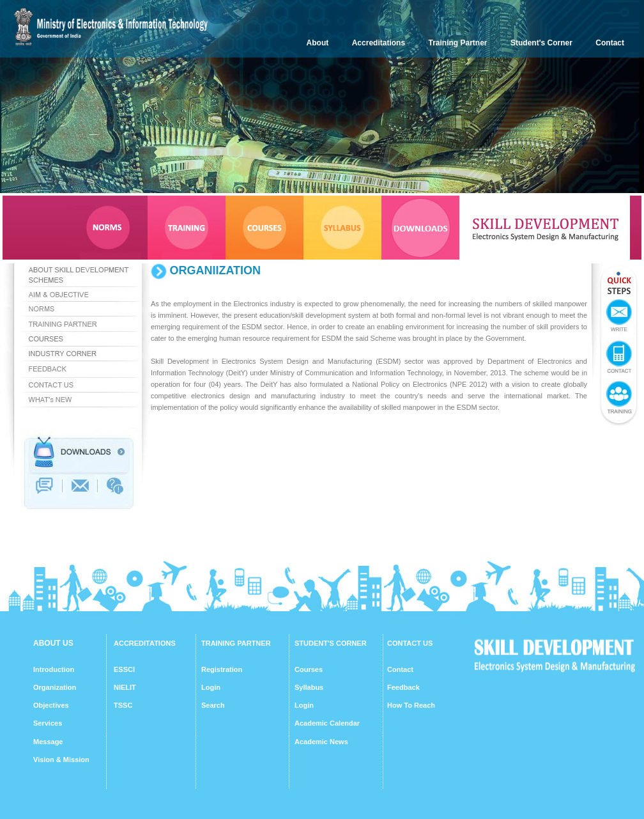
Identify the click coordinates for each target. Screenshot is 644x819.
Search (213, 705)
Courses (309, 669)
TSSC (123, 705)
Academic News (321, 742)
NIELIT (125, 687)
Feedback (403, 687)
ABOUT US (53, 643)
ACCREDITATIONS (145, 643)
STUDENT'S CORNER (331, 643)
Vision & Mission (61, 760)
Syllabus (309, 687)
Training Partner (458, 43)
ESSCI (124, 669)
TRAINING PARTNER (236, 643)
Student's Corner (541, 43)
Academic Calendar (327, 723)
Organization (55, 687)
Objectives (51, 705)
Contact (610, 43)
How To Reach (411, 705)
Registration (222, 669)
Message (48, 742)
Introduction (54, 669)
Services (48, 723)
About (318, 43)
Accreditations (379, 43)
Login (211, 687)
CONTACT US (410, 643)
